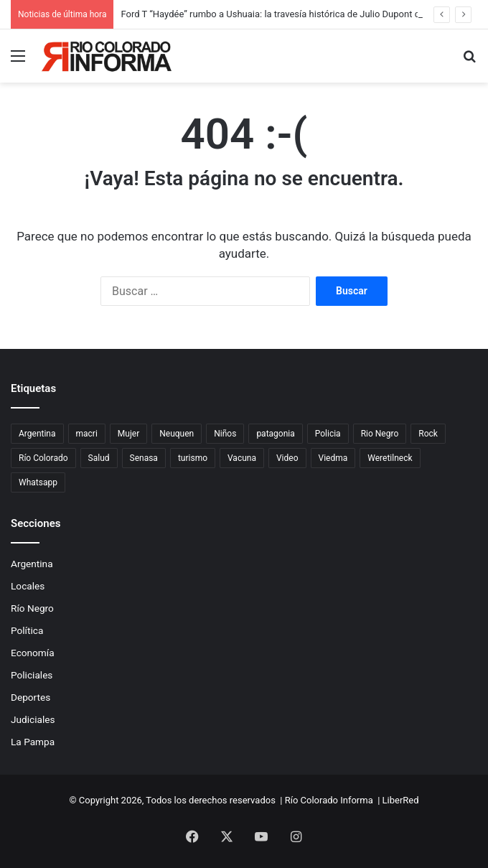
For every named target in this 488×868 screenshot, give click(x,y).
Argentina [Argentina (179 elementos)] (37, 434)
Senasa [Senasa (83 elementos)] (144, 458)
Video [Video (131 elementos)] (287, 458)
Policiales (32, 675)
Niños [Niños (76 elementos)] (225, 434)
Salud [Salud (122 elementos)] (99, 458)
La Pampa (33, 742)
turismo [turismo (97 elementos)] (193, 458)
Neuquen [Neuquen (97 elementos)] (177, 434)
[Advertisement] (244, 190)
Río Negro (32, 608)
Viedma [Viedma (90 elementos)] (333, 458)
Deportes (30, 697)
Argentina (32, 564)
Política (27, 630)
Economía (33, 653)
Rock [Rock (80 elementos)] (428, 434)
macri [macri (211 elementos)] (87, 434)
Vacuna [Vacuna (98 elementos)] (242, 458)
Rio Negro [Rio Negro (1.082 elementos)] (380, 434)
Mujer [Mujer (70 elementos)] (128, 434)
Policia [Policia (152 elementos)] (328, 434)
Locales (28, 586)
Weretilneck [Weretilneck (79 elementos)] (390, 458)
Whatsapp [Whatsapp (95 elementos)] (38, 482)
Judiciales (33, 719)
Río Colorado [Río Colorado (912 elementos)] (43, 458)
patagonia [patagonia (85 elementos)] (275, 434)
